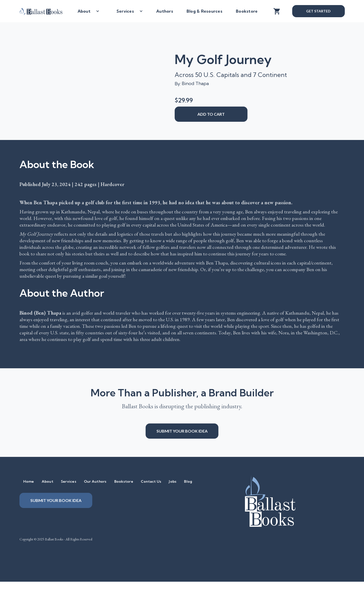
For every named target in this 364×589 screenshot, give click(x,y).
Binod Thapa (195, 83)
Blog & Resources (204, 11)
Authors (165, 11)
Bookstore (247, 11)
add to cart (211, 114)
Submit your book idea (182, 431)
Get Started (318, 11)
